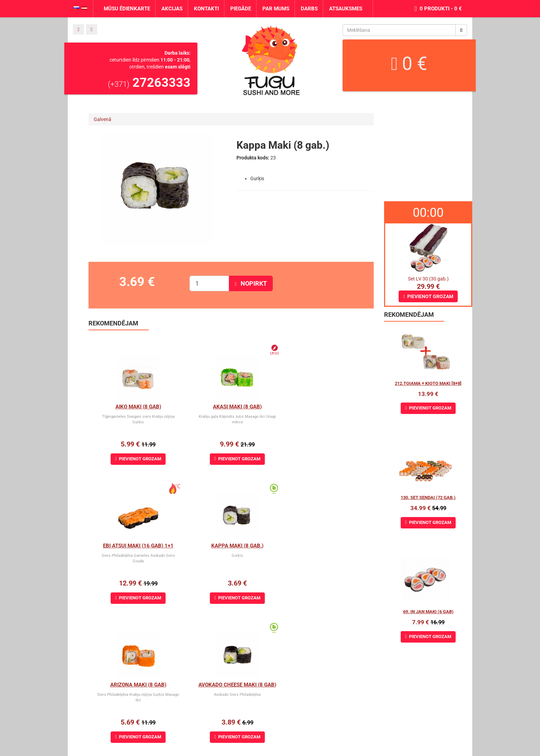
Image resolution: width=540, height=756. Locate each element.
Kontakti (206, 9)
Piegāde (241, 9)
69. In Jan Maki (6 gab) (428, 612)
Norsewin (10, 753)
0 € (409, 64)
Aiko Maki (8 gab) (136, 407)
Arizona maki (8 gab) (231, 546)
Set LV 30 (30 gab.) (428, 279)
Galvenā (103, 119)
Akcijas (172, 9)
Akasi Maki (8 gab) (231, 407)
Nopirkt (251, 283)
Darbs (309, 9)
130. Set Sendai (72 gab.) (428, 497)
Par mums (276, 9)
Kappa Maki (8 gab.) (136, 546)
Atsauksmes (346, 9)
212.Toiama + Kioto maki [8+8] (428, 383)
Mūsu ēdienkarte (127, 9)
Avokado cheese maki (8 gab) (326, 546)
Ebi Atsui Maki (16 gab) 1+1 (326, 407)
